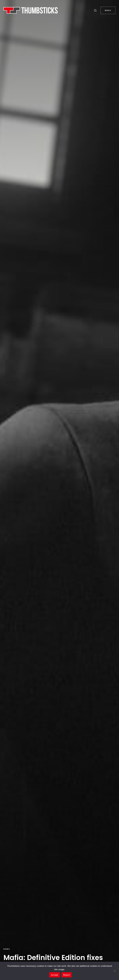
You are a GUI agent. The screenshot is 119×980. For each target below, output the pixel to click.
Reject (66, 975)
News (7, 949)
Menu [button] (108, 10)
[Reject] (115, 971)
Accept (54, 975)
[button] (96, 10)
